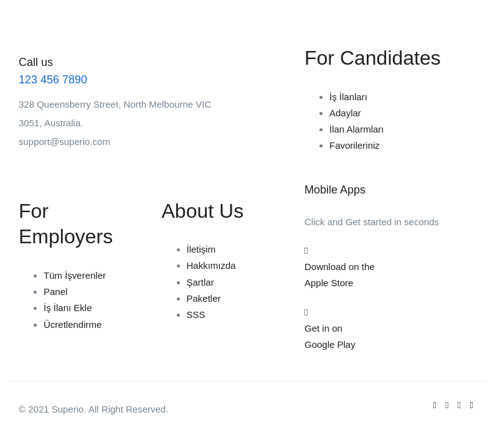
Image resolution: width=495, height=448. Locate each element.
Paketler (204, 298)
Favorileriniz (355, 145)
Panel (55, 292)
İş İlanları (348, 97)
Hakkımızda (211, 265)
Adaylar (345, 113)
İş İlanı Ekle (68, 308)
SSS (196, 315)
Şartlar (200, 282)
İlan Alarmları (357, 129)
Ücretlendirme (73, 324)
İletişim (201, 249)
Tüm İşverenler (75, 275)
